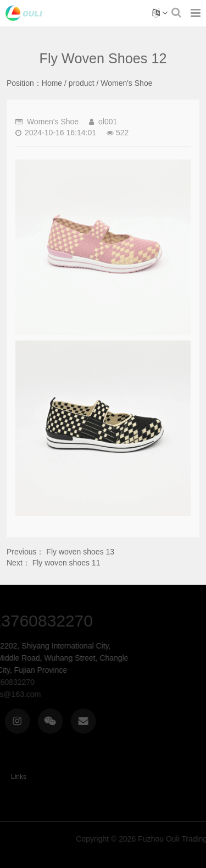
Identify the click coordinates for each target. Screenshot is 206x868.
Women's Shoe (126, 83)
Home (52, 83)
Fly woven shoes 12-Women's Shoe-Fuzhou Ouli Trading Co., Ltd (24, 13)
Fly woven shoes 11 (66, 563)
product (82, 83)
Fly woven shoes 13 (80, 552)
